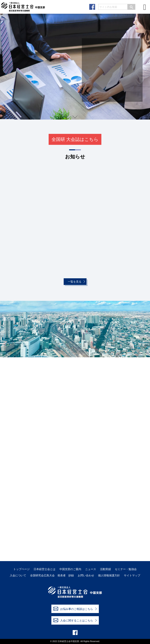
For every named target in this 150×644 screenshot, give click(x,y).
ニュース (91, 569)
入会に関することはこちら (73, 620)
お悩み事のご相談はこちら (73, 609)
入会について (18, 576)
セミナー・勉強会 (126, 569)
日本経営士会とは (45, 569)
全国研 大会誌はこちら (75, 139)
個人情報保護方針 (109, 576)
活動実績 (105, 569)
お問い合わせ (86, 576)
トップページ (21, 569)
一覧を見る (75, 282)
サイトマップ (132, 576)
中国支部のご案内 (70, 569)
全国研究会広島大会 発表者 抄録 (52, 576)
